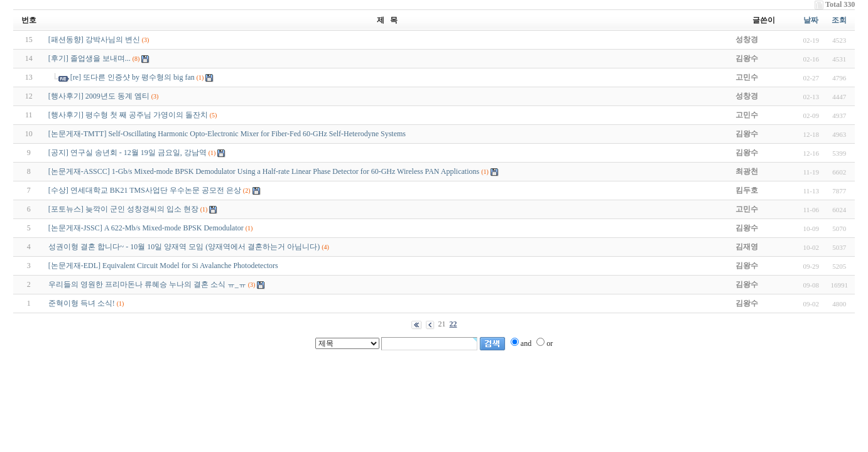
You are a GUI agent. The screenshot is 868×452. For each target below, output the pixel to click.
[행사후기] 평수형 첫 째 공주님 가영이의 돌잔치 (128, 115)
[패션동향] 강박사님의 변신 (94, 40)
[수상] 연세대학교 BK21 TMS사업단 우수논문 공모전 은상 (145, 190)
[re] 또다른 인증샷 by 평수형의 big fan (133, 77)
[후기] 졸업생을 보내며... (90, 58)
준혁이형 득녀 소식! (82, 303)
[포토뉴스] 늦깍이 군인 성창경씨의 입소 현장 (123, 209)
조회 (839, 20)
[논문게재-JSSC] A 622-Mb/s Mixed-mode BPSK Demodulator (146, 228)
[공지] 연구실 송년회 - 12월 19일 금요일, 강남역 (127, 153)
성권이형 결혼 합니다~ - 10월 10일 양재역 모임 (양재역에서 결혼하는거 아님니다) (184, 247)
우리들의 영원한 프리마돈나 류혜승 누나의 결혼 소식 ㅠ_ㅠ (147, 284)
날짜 (811, 20)
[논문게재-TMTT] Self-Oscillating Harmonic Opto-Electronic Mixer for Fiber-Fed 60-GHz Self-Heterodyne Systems (227, 134)
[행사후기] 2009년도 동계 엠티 (99, 96)
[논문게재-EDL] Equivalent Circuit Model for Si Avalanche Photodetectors (163, 266)
